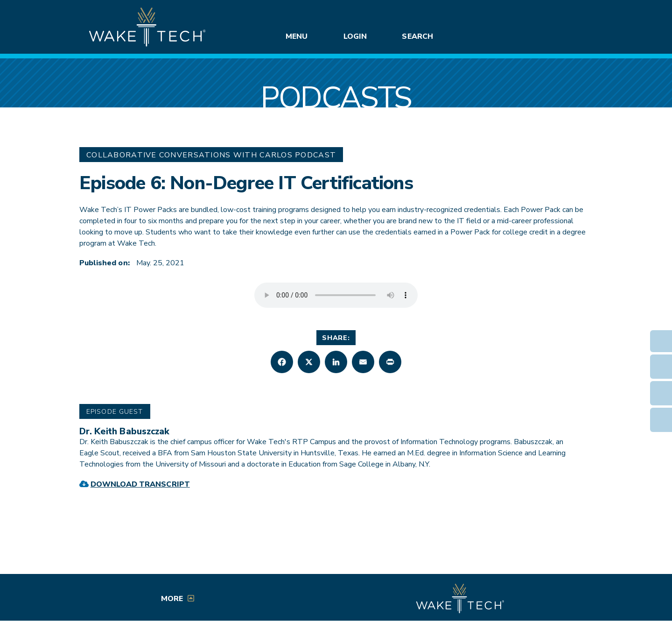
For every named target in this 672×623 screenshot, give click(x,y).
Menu (297, 36)
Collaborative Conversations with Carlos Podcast (211, 155)
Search (417, 36)
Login (355, 36)
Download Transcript (140, 484)
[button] (282, 362)
